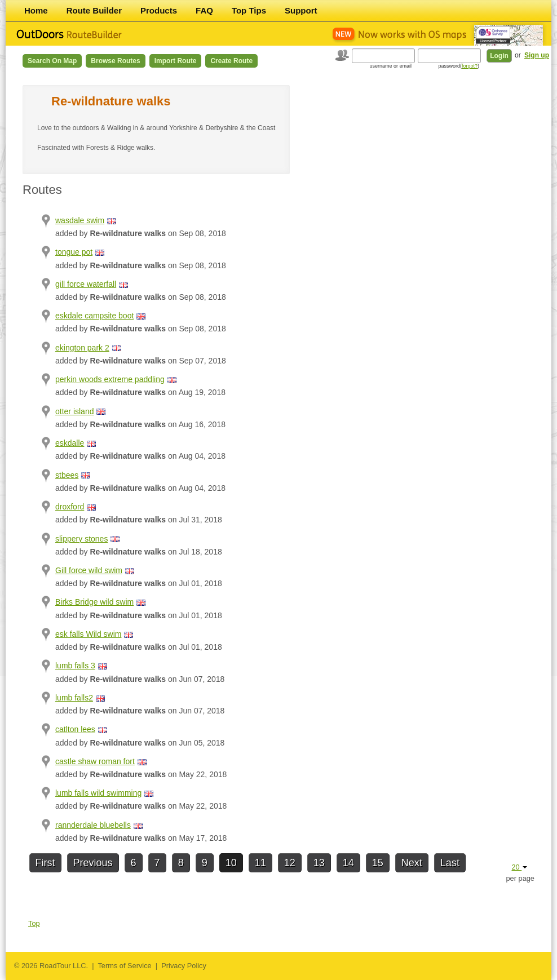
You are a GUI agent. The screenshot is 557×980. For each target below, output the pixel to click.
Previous (93, 863)
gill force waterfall (86, 284)
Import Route (176, 61)
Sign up (537, 55)
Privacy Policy (184, 966)
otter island (74, 411)
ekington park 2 (82, 348)
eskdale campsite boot (94, 316)
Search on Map (52, 61)
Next (412, 863)
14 (348, 863)
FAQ (204, 10)
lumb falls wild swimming (98, 793)
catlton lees (75, 729)
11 (260, 863)
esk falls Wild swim (88, 634)
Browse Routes (115, 61)
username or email (390, 66)
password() (459, 66)
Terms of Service (124, 966)
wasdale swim (80, 220)
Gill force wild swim (89, 570)
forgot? (470, 66)
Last (450, 863)
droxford (70, 507)
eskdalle (70, 443)
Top (34, 923)
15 (378, 863)
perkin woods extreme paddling (110, 379)
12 (290, 863)
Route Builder (94, 10)
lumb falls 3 (75, 666)
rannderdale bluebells (93, 825)
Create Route (231, 61)
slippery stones (81, 539)
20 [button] (519, 867)
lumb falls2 (74, 698)
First (45, 863)
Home (36, 10)
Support (301, 10)
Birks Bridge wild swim (94, 602)
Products (159, 10)
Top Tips (249, 10)
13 (319, 863)
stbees (67, 475)
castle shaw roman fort (95, 761)
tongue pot (74, 252)
